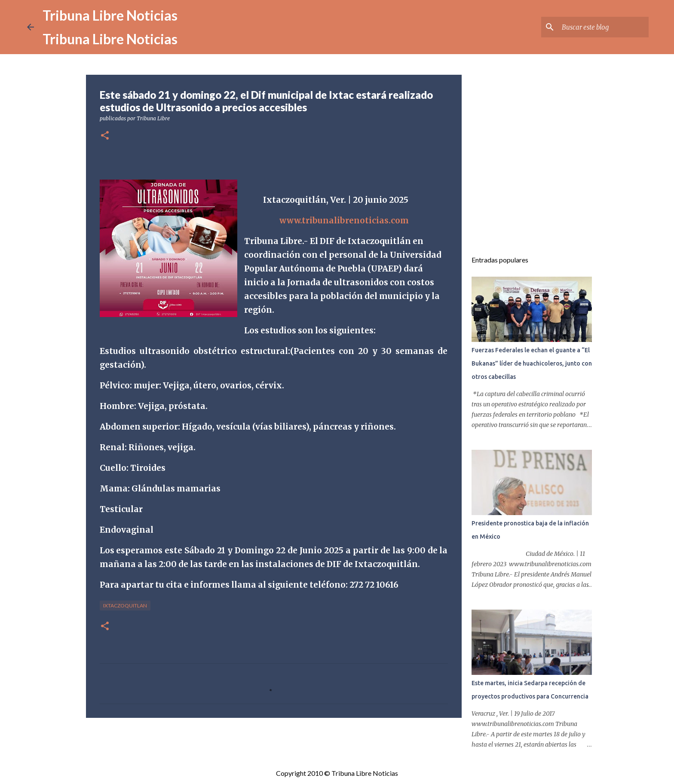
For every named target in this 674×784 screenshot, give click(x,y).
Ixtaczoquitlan (125, 606)
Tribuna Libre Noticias (110, 15)
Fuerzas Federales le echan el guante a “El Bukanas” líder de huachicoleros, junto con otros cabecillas (532, 363)
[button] (105, 136)
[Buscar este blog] (604, 27)
